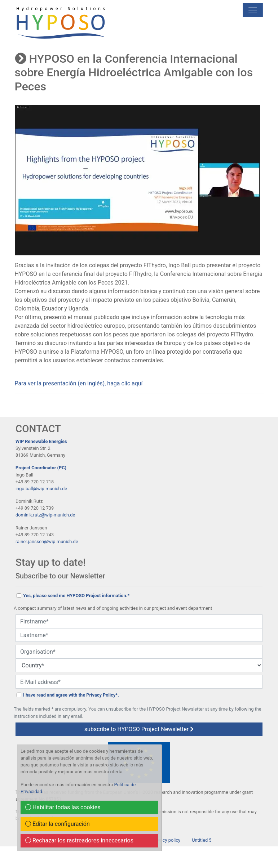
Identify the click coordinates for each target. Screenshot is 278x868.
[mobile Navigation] (253, 10)
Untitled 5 (202, 840)
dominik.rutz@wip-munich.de (45, 515)
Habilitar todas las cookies (63, 807)
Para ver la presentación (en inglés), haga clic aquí (79, 383)
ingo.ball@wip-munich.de (41, 489)
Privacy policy (166, 840)
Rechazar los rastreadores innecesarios (79, 840)
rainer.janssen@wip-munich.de (47, 542)
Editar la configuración (58, 824)
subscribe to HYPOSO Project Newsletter (139, 729)
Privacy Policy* (102, 695)
